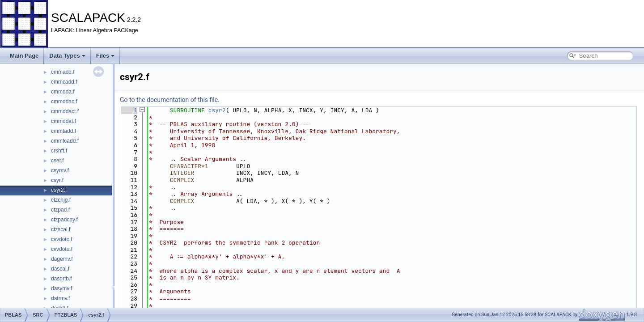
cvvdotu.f (62, 249)
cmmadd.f (63, 72)
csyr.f (57, 180)
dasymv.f (61, 288)
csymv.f (60, 170)
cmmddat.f (64, 121)
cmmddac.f (64, 102)
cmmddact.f (65, 111)
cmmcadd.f (64, 82)
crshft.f (59, 151)
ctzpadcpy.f (64, 220)
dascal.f (60, 269)
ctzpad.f (60, 210)
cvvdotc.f (61, 239)
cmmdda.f (63, 92)
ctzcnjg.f (61, 200)
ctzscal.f (61, 229)
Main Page (24, 56)
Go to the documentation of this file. (170, 100)
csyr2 (217, 110)
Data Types (67, 56)
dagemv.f (62, 259)
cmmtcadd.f (65, 141)
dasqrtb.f (61, 279)
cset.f (57, 161)
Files (106, 56)
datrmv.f (60, 298)
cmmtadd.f (64, 131)
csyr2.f (59, 190)
